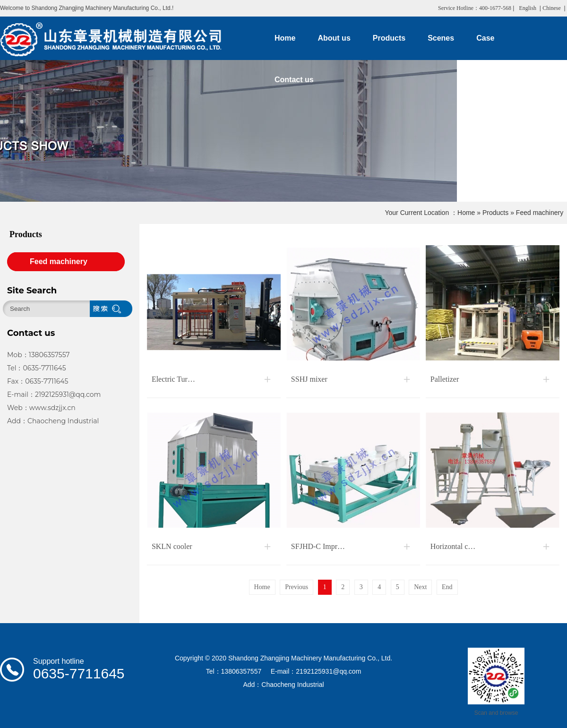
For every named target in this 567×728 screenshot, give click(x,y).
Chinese (552, 8)
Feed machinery (540, 213)
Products (495, 213)
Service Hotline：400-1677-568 (475, 8)
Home (466, 213)
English (528, 8)
